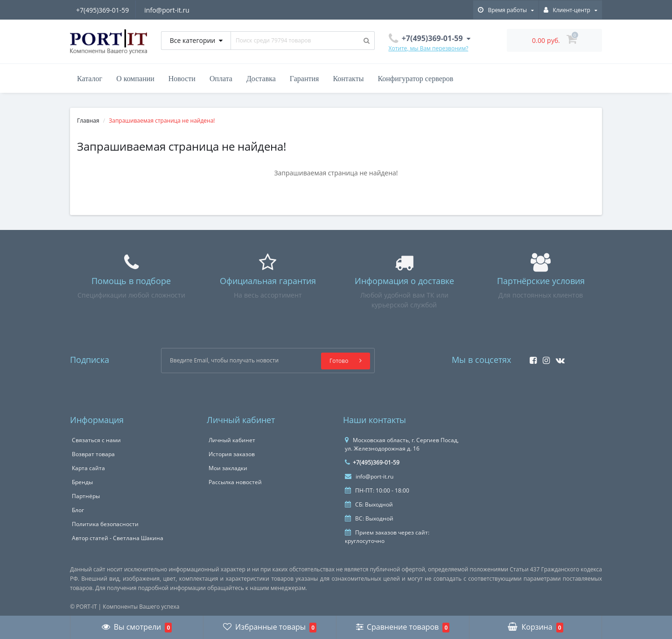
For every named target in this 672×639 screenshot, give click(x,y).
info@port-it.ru (168, 10)
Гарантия (304, 79)
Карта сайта (88, 468)
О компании (135, 79)
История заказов (232, 454)
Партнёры (86, 496)
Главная (88, 121)
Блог (78, 510)
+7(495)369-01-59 (102, 10)
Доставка (261, 79)
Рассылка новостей (235, 482)
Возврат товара (93, 454)
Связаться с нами (96, 440)
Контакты (348, 79)
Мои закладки (228, 468)
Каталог (90, 79)
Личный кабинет (232, 440)
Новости (182, 79)
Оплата (221, 79)
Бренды (82, 482)
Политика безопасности (105, 524)
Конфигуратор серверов (415, 79)
